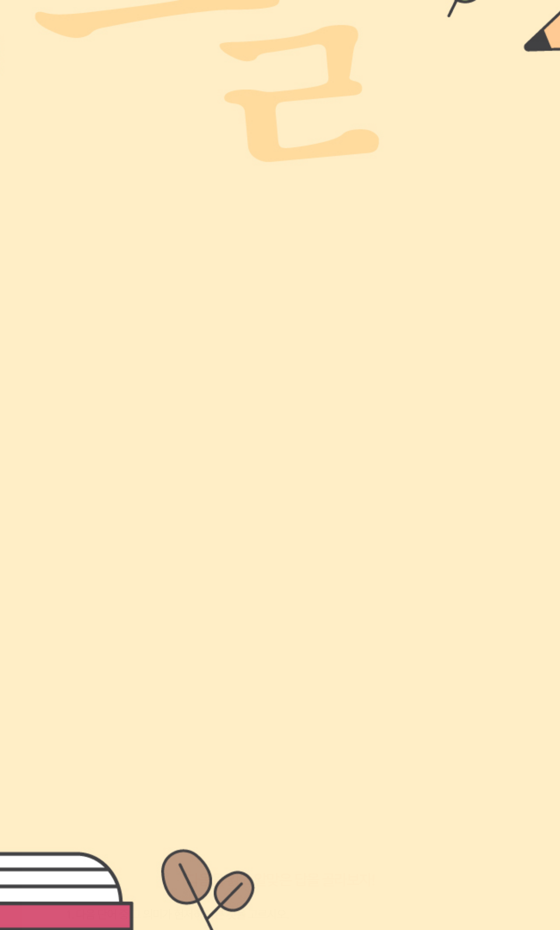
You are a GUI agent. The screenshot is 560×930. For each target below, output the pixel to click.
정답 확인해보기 (280, 805)
